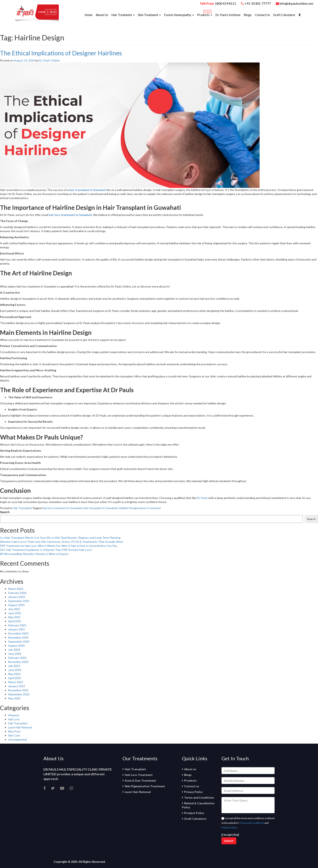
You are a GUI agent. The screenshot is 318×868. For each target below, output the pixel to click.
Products (205, 15)
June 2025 (15, 613)
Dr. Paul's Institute (228, 15)
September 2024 (19, 641)
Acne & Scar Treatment (140, 780)
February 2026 (17, 593)
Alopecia (14, 715)
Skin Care (14, 735)
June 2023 (15, 670)
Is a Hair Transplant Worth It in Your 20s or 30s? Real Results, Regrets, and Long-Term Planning (60, 538)
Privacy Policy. (229, 828)
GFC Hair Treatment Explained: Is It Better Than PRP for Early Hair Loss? (46, 550)
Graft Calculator (284, 15)
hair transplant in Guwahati (101, 508)
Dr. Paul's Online (49, 60)
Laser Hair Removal (20, 727)
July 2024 (14, 650)
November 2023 (18, 662)
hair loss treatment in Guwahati (62, 508)
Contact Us (262, 15)
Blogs (248, 15)
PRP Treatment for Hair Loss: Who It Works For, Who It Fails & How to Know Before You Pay (59, 546)
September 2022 (19, 694)
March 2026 (16, 589)
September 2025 (19, 601)
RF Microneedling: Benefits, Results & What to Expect (34, 554)
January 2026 (17, 597)
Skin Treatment (149, 15)
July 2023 (14, 666)
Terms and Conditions (199, 797)
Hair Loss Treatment (139, 775)
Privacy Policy (193, 792)
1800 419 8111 (225, 3)
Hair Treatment (123, 15)
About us (190, 769)
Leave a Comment (149, 508)
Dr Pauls (202, 498)
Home (89, 15)
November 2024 (18, 637)
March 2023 (16, 682)
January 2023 (17, 686)
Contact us (192, 786)
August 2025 (16, 605)
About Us (102, 15)
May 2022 (14, 698)
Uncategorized (17, 739)
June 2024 (15, 654)
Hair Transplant (23, 508)
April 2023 (15, 678)
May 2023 (14, 674)
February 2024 (17, 658)
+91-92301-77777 (258, 3)
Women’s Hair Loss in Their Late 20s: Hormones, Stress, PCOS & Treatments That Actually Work (61, 542)
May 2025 (14, 617)
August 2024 (16, 646)
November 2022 (18, 690)
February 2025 (17, 625)
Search (5, 512)
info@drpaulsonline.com (295, 3)
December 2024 (18, 633)
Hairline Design (129, 508)
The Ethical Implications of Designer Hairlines (61, 53)
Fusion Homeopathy (179, 15)
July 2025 (14, 609)
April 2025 (15, 621)
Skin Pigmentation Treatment (145, 786)
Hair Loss (14, 719)
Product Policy (194, 813)
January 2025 (17, 629)
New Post (14, 731)
